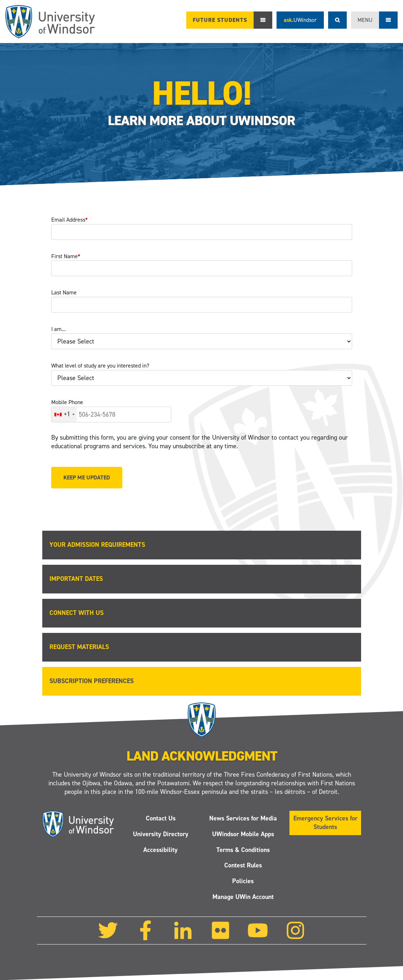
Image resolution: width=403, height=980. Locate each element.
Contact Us (160, 818)
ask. (300, 20)
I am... (59, 329)
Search (337, 20)
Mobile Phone (67, 402)
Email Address (69, 220)
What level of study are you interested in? (100, 366)
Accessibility (160, 849)
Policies (243, 881)
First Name (66, 256)
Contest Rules (243, 865)
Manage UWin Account (243, 897)
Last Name (64, 292)
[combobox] (64, 415)
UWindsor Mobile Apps (243, 834)
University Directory (160, 834)
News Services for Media (243, 818)
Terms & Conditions (243, 849)
